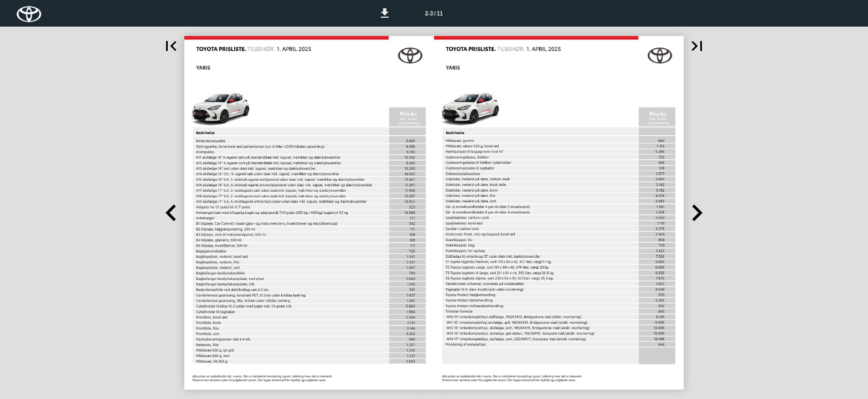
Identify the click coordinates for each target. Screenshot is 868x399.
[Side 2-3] (434, 13)
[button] (385, 13)
